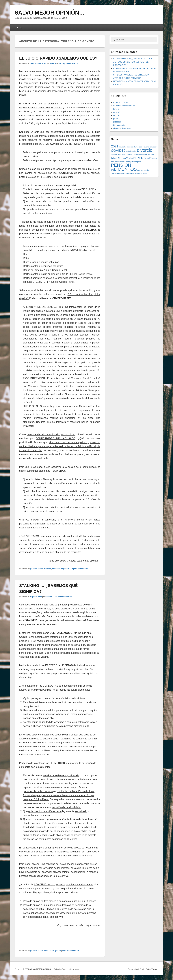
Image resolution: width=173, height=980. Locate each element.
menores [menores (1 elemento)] (151, 155)
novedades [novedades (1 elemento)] (121, 162)
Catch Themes (152, 969)
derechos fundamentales (124, 106)
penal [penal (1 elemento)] (139, 162)
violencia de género (61, 569)
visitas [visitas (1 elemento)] (145, 173)
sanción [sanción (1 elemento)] (129, 173)
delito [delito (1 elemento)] (134, 151)
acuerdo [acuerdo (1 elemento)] (130, 147)
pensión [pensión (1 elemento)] (140, 170)
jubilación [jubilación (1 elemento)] (144, 155)
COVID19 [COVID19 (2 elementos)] (118, 151)
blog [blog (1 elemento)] (140, 147)
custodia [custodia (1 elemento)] (129, 151)
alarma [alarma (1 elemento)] (136, 147)
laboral (116, 115)
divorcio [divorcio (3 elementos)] (145, 150)
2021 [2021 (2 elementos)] (115, 146)
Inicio (20, 28)
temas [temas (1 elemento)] (134, 173)
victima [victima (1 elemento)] (140, 173)
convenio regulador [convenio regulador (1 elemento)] (150, 147)
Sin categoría (119, 125)
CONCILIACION (121, 103)
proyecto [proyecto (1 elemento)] (122, 173)
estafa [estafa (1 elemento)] (124, 155)
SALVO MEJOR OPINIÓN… (50, 13)
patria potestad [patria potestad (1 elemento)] (131, 162)
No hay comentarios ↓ (68, 63)
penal (40, 569)
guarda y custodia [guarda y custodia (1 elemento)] (133, 155)
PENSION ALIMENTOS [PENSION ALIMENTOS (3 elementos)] (124, 167)
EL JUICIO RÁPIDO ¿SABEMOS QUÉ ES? (58, 58)
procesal (47, 569)
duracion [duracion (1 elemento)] (114, 155)
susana (53, 63)
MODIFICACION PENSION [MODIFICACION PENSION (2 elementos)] (131, 158)
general (34, 569)
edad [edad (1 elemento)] (120, 155)
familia (116, 109)
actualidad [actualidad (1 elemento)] (123, 147)
